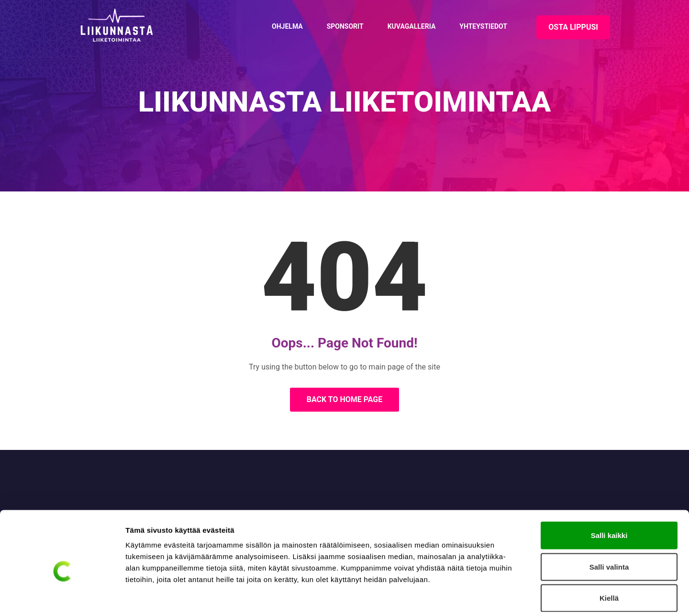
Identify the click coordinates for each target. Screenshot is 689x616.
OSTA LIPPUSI (573, 27)
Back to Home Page (345, 399)
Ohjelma (287, 26)
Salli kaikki (609, 490)
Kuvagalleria (412, 26)
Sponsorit (345, 26)
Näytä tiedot (512, 597)
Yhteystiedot (483, 26)
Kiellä (609, 553)
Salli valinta (609, 522)
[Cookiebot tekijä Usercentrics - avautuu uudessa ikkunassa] (62, 597)
